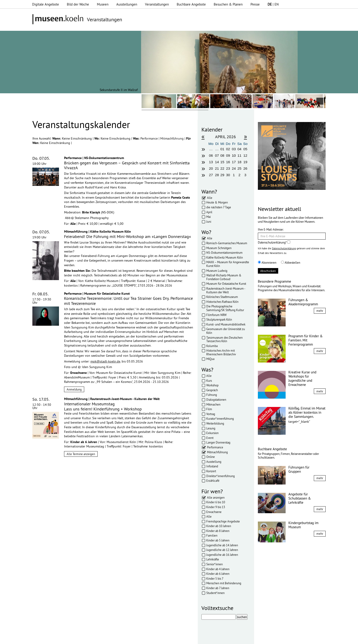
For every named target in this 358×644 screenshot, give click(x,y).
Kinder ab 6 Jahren (218, 574)
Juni (209, 222)
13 (211, 162)
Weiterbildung (215, 423)
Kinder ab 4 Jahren (218, 569)
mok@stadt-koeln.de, (106, 361)
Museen (103, 4)
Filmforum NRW (216, 315)
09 (228, 155)
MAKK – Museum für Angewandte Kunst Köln (228, 264)
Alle (210, 198)
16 (228, 162)
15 (222, 162)
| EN (273, 4)
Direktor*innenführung (221, 476)
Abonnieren (267, 263)
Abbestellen (291, 263)
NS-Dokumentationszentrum (224, 253)
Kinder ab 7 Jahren (218, 588)
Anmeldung (74, 389)
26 (245, 168)
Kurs (209, 381)
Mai (208, 217)
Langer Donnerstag (218, 442)
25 (239, 168)
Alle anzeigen (216, 497)
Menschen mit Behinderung (224, 583)
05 (245, 149)
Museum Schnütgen (219, 248)
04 (239, 149)
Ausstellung (214, 462)
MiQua (210, 359)
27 (211, 175)
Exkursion (212, 433)
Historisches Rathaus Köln (222, 302)
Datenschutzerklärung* (274, 242)
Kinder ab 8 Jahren (218, 531)
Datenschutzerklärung (284, 248)
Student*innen (215, 593)
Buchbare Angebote (191, 4)
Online (211, 457)
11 (239, 155)
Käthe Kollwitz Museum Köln (225, 257)
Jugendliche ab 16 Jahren (222, 555)
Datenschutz (120, 638)
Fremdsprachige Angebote (223, 521)
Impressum (99, 638)
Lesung (211, 428)
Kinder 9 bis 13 (216, 507)
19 (245, 162)
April (209, 212)
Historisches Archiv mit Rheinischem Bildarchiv (221, 352)
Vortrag (211, 414)
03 (234, 149)
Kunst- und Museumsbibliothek (226, 324)
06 (211, 155)
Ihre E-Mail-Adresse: (271, 229)
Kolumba (212, 346)
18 (239, 162)
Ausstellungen (127, 4)
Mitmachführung (172, 138)
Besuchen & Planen (228, 4)
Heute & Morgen (217, 202)
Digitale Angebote (46, 4)
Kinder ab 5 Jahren (218, 540)
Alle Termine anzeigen (81, 454)
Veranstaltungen (157, 4)
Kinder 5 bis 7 (215, 578)
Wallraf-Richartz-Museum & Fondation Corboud (224, 277)
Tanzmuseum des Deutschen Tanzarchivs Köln (224, 339)
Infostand (212, 466)
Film (209, 409)
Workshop (212, 385)
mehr (320, 311)
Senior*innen (214, 564)
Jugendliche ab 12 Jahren (222, 550)
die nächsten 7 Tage (219, 207)
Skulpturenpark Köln (219, 319)
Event (210, 438)
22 (222, 168)
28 (217, 175)
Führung (212, 395)
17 (234, 162)
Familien (212, 535)
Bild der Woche (78, 4)
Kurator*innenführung (220, 419)
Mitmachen (213, 404)
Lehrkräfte (213, 559)
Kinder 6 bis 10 (216, 502)
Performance (150, 138)
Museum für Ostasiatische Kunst (226, 284)
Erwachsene (214, 512)
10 (234, 155)
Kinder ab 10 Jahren (219, 526)
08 (222, 155)
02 (228, 149)
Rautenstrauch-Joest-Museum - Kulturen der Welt (226, 290)
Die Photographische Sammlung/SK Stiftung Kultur (225, 308)
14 (217, 162)
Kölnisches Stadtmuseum (222, 297)
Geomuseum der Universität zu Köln (226, 331)
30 (228, 175)
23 (228, 168)
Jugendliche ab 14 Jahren (222, 545)
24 (234, 168)
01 (222, 149)
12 (245, 155)
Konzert (211, 471)
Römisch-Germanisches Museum (227, 243)
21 (217, 168)
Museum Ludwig (217, 271)
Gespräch (212, 390)
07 (217, 155)
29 (222, 175)
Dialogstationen (216, 400)
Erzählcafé (213, 481)
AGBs (137, 638)
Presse (255, 4)
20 (211, 168)
